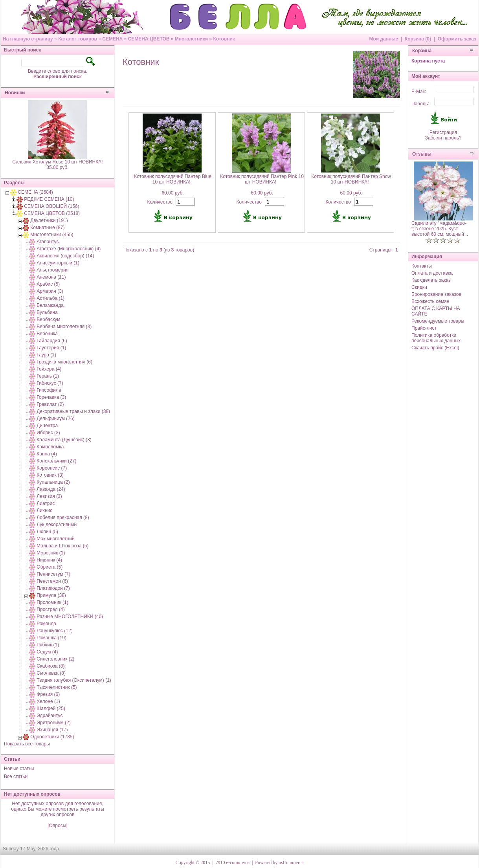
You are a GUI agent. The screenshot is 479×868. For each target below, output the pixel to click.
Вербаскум (48, 319)
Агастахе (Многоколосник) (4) (69, 249)
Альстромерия (52, 270)
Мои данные (384, 39)
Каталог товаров (78, 39)
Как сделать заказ (431, 280)
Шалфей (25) (51, 708)
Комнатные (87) (47, 228)
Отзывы (422, 154)
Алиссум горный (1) (58, 263)
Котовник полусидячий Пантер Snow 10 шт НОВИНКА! (351, 179)
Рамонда (46, 624)
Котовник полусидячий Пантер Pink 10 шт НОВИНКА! (262, 179)
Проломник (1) (52, 602)
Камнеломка (50, 447)
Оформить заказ (457, 39)
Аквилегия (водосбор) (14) (65, 256)
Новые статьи (19, 769)
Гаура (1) (46, 355)
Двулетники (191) (49, 220)
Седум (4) (47, 652)
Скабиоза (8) (50, 666)
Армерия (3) (50, 291)
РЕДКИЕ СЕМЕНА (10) (49, 199)
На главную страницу (28, 39)
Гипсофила (49, 390)
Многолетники (191, 39)
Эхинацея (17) (52, 730)
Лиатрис (46, 503)
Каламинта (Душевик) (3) (64, 440)
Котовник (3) (50, 475)
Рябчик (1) (48, 645)
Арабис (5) (48, 284)
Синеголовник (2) (55, 659)
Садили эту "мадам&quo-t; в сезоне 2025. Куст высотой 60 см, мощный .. (440, 229)
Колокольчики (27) (56, 461)
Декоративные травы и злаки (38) (73, 411)
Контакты (422, 266)
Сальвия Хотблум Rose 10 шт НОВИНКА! (57, 162)
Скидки (419, 287)
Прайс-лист (424, 328)
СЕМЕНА (112, 39)
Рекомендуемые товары (438, 321)
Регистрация (443, 132)
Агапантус (48, 242)
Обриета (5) (50, 567)
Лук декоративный (57, 525)
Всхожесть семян (430, 301)
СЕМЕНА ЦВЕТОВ (149, 39)
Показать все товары (27, 744)
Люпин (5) (47, 532)
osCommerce (291, 862)
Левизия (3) (49, 496)
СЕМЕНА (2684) (35, 192)
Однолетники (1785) (52, 737)
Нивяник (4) (49, 560)
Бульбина (47, 312)
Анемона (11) (51, 277)
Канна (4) (47, 454)
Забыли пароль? (443, 138)
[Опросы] (57, 826)
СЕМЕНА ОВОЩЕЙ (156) (51, 206)
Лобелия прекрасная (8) (63, 517)
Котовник (224, 39)
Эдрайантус (50, 716)
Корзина (422, 51)
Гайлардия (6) (52, 341)
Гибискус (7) (50, 383)
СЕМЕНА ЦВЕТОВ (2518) (52, 213)
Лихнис (44, 510)
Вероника (47, 334)
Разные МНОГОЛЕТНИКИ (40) (70, 617)
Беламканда (50, 305)
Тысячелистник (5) (57, 687)
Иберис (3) (48, 433)
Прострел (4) (50, 609)
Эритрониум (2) (53, 723)
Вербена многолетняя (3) (64, 327)
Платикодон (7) (53, 588)
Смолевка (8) (51, 673)
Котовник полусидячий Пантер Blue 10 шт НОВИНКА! (173, 179)
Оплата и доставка (432, 273)
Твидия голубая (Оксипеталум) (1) (74, 680)
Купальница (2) (53, 482)
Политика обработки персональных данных (436, 338)
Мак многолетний (55, 539)
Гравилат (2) (50, 404)
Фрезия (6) (48, 694)
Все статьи (16, 776)
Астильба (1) (50, 298)
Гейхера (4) (49, 369)
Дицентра (47, 426)
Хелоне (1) (48, 701)
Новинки (15, 93)
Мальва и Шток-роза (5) (62, 546)
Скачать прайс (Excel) (435, 348)
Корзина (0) (418, 39)
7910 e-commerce (233, 862)
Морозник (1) (51, 553)
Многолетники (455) (52, 235)
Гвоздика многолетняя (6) (64, 362)
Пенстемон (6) (52, 581)
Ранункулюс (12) (54, 631)
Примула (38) (51, 595)
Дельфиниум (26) (55, 418)
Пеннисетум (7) (53, 574)
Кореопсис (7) (52, 468)
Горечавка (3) (51, 397)
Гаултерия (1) (51, 348)
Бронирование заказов (436, 294)
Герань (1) (48, 376)
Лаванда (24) (51, 489)
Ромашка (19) (51, 638)
